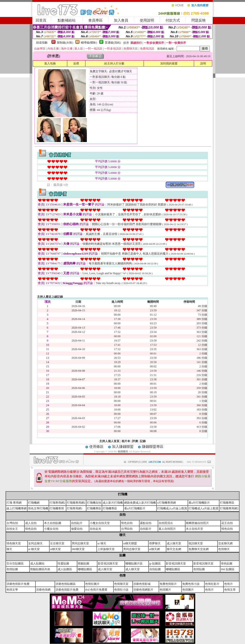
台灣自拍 (12, 523)
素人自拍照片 (167, 529)
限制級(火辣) (65, 43)
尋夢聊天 (155, 543)
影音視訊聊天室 (108, 564)
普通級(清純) (113, 43)
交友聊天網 (225, 543)
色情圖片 (165, 590)
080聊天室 (78, 549)
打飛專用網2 (57, 503)
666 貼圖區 (228, 569)
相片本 (126, 441)
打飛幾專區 (227, 503)
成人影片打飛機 (113, 503)
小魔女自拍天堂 (100, 523)
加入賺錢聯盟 (123, 447)
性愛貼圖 (63, 564)
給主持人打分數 (114, 63)
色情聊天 (123, 451)
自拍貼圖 (155, 569)
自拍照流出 (166, 523)
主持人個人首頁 (109, 441)
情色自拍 (127, 523)
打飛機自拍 (94, 503)
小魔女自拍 (51, 529)
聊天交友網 (174, 549)
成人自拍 (31, 523)
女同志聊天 (35, 543)
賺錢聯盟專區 (153, 447)
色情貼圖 (12, 569)
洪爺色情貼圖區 (66, 584)
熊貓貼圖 (84, 564)
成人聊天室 (174, 543)
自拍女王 (12, 529)
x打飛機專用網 (167, 503)
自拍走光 (95, 529)
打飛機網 (34, 503)
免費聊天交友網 (199, 549)
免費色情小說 (191, 584)
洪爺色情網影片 (143, 590)
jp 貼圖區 (155, 564)
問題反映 (199, 20)
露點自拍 (146, 523)
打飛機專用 (57, 508)
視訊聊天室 (196, 543)
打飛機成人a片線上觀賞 (172, 508)
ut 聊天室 (34, 549)
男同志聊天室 (80, 543)
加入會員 (121, 20)
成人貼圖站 (37, 564)
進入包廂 (50, 63)
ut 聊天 (102, 543)
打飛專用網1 (75, 508)
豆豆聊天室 (57, 543)
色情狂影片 (212, 584)
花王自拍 (227, 523)
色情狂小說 (121, 590)
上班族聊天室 (106, 549)
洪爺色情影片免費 (18, 584)
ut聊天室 (55, 549)
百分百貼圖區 (15, 564)
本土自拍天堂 (195, 529)
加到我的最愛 (169, 63)
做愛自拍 (77, 529)
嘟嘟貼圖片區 (134, 564)
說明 (203, 63)
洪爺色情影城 (142, 584)
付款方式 (173, 20)
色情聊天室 (121, 584)
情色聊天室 (14, 543)
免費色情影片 (168, 584)
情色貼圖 (227, 564)
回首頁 (41, 20)
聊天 (9, 549)
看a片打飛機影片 (199, 503)
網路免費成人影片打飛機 (140, 503)
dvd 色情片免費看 (96, 590)
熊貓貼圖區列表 (40, 569)
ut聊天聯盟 (130, 543)
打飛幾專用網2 (76, 503)
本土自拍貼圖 (53, 523)
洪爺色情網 (43, 590)
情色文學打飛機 (38, 508)
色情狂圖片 (92, 584)
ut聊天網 (154, 549)
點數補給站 (67, 20)
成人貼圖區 (65, 569)
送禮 (76, 63)
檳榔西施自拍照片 (197, 523)
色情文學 (12, 590)
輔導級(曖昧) (89, 43)
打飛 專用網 (14, 503)
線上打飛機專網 (17, 508)
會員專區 (95, 20)
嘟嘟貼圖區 (85, 569)
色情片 (228, 584)
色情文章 (230, 590)
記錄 (143, 441)
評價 (135, 441)
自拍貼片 (77, 523)
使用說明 (147, 20)
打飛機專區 (94, 508)
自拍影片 (146, 529)
